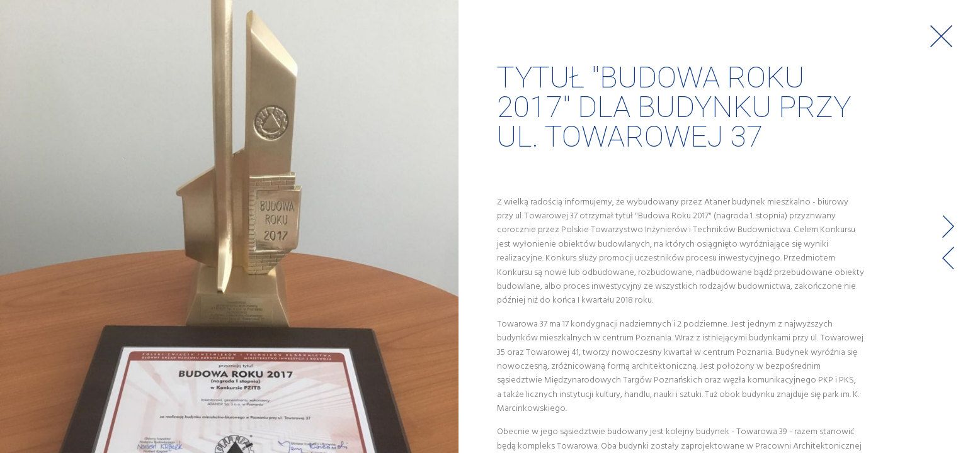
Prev (949, 258)
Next (949, 226)
